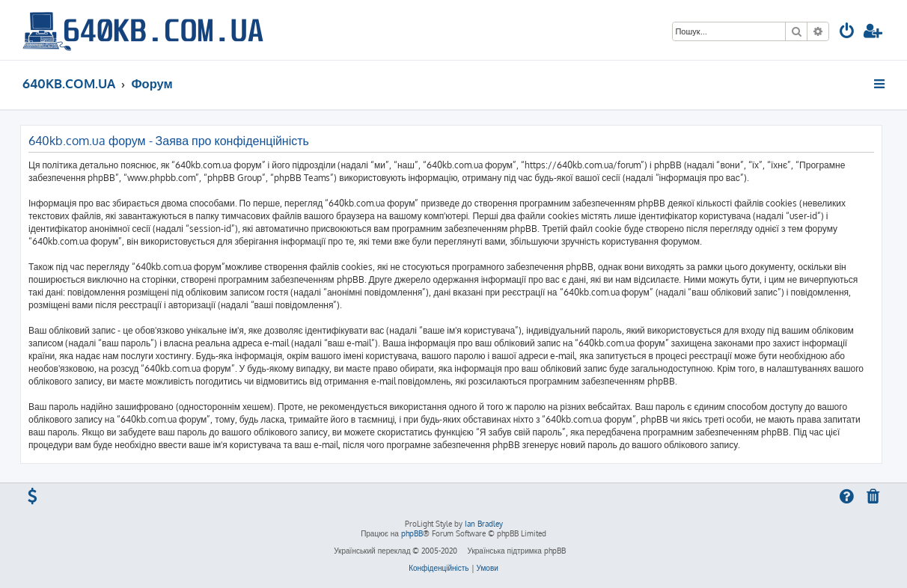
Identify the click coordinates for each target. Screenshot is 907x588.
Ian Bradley (484, 524)
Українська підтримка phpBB (516, 551)
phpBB (412, 533)
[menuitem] (847, 33)
